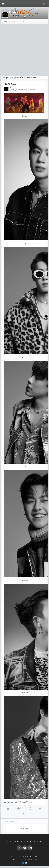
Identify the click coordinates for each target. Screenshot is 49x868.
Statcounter (25, 867)
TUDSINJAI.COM (31, 859)
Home (5, 22)
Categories (14, 78)
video (22, 22)
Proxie (12, 88)
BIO (23, 78)
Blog (5, 78)
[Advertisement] (24, 50)
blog (14, 22)
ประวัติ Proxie (33, 78)
